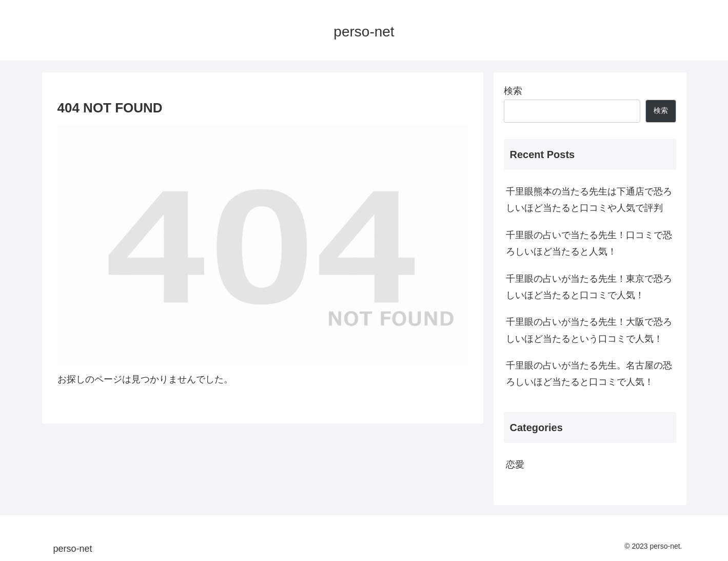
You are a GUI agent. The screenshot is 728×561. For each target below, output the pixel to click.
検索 (513, 91)
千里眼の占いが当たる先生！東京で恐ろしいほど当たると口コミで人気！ (589, 287)
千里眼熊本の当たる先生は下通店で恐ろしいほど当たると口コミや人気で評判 (589, 200)
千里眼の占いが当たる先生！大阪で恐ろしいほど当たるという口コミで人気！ (589, 330)
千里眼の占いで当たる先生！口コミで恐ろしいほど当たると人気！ (589, 243)
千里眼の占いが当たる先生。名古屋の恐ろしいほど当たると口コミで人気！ (589, 374)
